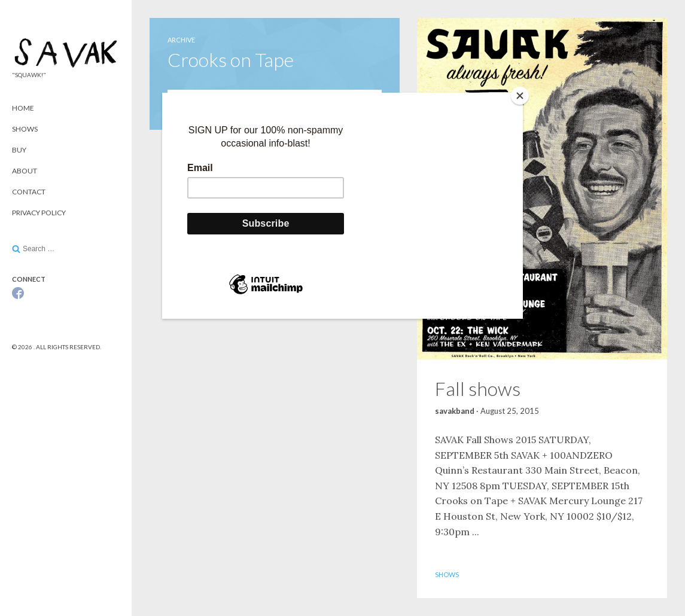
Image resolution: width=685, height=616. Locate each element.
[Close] (520, 96)
